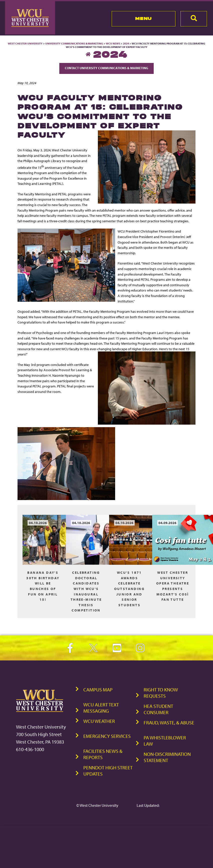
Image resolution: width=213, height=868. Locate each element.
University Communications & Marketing (74, 43)
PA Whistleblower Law (165, 741)
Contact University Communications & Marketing (106, 68)
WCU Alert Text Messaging (101, 708)
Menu (144, 18)
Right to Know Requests (161, 693)
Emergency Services (107, 736)
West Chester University (25, 43)
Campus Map (98, 690)
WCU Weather (99, 721)
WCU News (113, 43)
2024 (126, 43)
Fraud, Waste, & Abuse (169, 723)
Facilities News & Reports (103, 754)
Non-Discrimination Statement (167, 757)
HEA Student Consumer (158, 709)
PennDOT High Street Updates (108, 771)
